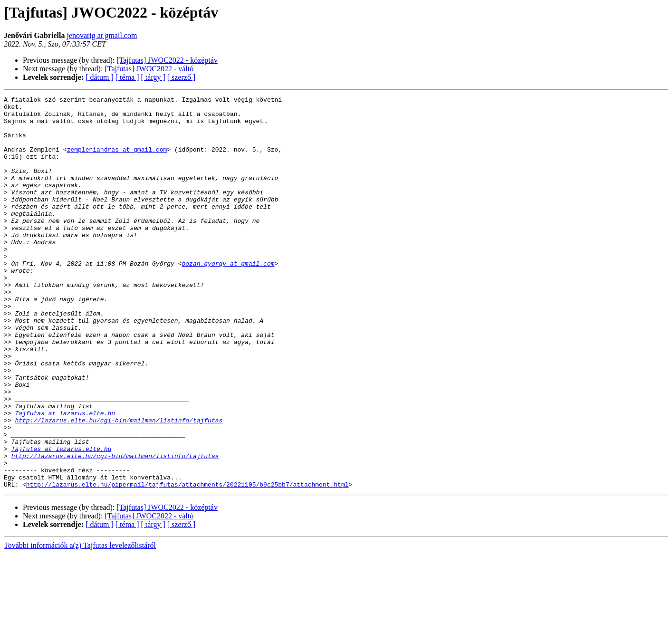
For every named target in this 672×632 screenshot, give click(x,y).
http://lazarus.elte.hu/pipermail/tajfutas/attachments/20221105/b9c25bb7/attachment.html (187, 563)
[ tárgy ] (153, 77)
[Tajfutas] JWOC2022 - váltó (149, 69)
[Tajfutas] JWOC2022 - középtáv (167, 60)
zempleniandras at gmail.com (117, 161)
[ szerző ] (182, 77)
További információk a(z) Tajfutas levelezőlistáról (80, 624)
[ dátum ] (100, 77)
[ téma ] (127, 77)
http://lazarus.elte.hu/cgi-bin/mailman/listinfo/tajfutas (119, 486)
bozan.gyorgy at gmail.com (228, 297)
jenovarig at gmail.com (102, 35)
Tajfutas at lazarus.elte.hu (65, 477)
